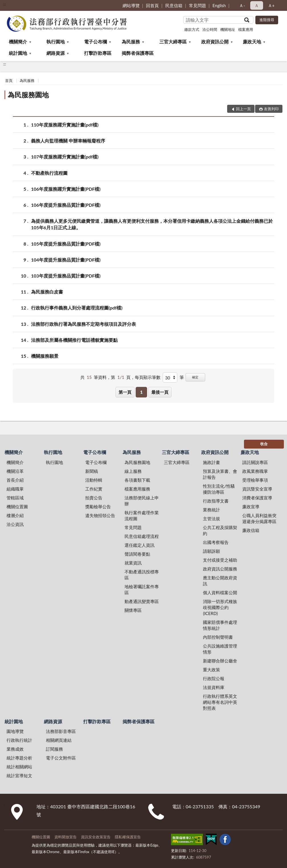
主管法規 (211, 519)
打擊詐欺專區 (98, 53)
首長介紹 (15, 480)
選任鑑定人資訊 (140, 545)
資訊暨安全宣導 (257, 489)
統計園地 (18, 53)
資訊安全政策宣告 (96, 837)
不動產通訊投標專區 (142, 575)
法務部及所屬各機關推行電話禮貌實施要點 (74, 340)
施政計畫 (211, 462)
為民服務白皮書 (47, 292)
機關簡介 (18, 42)
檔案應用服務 (137, 489)
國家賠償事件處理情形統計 (220, 625)
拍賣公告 (94, 498)
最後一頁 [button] (160, 392)
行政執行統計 (19, 740)
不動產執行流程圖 (49, 173)
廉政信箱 (251, 530)
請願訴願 (211, 551)
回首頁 (152, 5)
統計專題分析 (19, 758)
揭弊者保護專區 (138, 53)
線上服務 (133, 471)
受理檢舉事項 (255, 480)
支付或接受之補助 (220, 560)
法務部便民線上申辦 (142, 501)
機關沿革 (15, 471)
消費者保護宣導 (257, 498)
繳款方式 (192, 29)
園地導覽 (15, 731)
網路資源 (56, 53)
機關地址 (228, 29)
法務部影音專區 (61, 731)
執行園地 (56, 42)
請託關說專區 (255, 462)
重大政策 (211, 670)
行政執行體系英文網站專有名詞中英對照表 (220, 702)
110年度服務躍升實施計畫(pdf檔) (65, 125)
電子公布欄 (95, 42)
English (219, 5)
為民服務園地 (28, 95)
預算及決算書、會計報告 (220, 474)
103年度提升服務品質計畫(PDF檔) (66, 276)
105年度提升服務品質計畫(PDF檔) (66, 244)
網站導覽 (131, 5)
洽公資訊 (15, 524)
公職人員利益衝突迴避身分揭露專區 (259, 518)
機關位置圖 (17, 507)
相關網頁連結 (59, 740)
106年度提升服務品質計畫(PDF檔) (66, 205)
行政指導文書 (216, 501)
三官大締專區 (173, 42)
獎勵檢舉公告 (98, 507)
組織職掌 (15, 489)
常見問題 (198, 5)
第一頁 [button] (125, 392)
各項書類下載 (137, 480)
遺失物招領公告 (100, 515)
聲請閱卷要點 (137, 554)
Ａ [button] (257, 5)
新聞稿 (92, 471)
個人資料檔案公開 (220, 592)
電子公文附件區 (61, 758)
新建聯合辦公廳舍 (220, 661)
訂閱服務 (54, 749)
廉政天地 (252, 42)
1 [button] (142, 392)
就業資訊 (133, 563)
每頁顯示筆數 (148, 377)
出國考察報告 (216, 542)
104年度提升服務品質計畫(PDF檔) (66, 260)
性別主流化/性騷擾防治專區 (219, 489)
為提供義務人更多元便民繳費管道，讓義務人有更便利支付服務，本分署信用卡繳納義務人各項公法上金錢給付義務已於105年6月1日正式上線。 (152, 224)
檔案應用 (246, 29)
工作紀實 (94, 489)
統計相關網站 (19, 767)
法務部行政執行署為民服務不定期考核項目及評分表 (84, 324)
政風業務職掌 (255, 471)
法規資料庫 (214, 687)
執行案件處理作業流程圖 (142, 516)
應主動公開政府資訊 (220, 581)
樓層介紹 (15, 515)
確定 (195, 377)
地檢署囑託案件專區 (142, 589)
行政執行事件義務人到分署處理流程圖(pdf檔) (77, 308)
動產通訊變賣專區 (142, 601)
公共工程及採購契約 (220, 530)
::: (5, 4)
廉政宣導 (251, 507)
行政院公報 (214, 678)
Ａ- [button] (242, 5)
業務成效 (15, 749)
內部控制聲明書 (218, 637)
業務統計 (211, 510)
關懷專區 (133, 610)
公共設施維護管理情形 (220, 649)
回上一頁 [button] (243, 109)
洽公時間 (210, 29)
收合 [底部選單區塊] (264, 444)
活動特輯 (94, 480)
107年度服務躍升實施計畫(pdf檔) (65, 157)
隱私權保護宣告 (128, 837)
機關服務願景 (45, 356)
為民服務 (131, 42)
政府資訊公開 (215, 42)
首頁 (9, 81)
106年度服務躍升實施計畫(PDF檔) (66, 189)
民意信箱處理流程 (142, 536)
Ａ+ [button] (271, 5)
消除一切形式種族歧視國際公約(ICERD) (220, 607)
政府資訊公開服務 (220, 569)
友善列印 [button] (271, 109)
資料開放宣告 (66, 837)
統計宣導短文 (19, 775)
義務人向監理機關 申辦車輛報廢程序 (68, 141)
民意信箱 (174, 5)
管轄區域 (15, 498)
